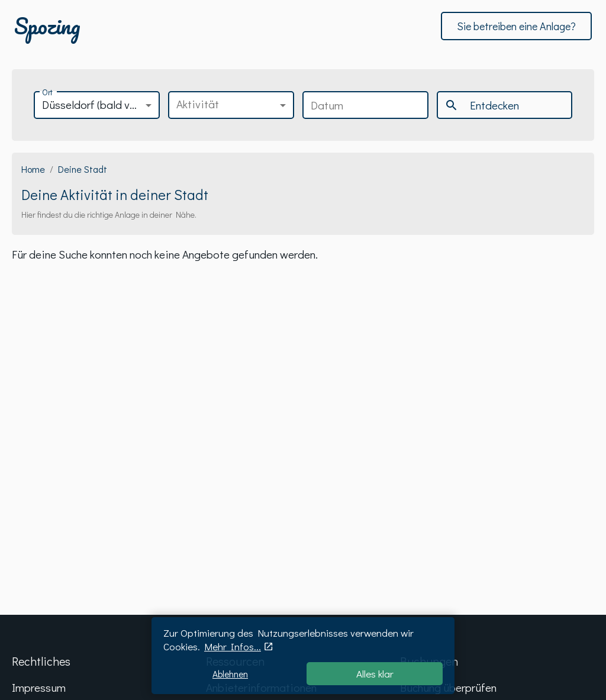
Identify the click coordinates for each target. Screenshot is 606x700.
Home (33, 169)
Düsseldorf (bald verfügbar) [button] (101, 104)
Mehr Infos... (233, 646)
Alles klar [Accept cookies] (375, 674)
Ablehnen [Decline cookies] (230, 674)
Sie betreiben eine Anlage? (516, 26)
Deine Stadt (83, 169)
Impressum (39, 687)
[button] (231, 105)
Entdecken (482, 105)
